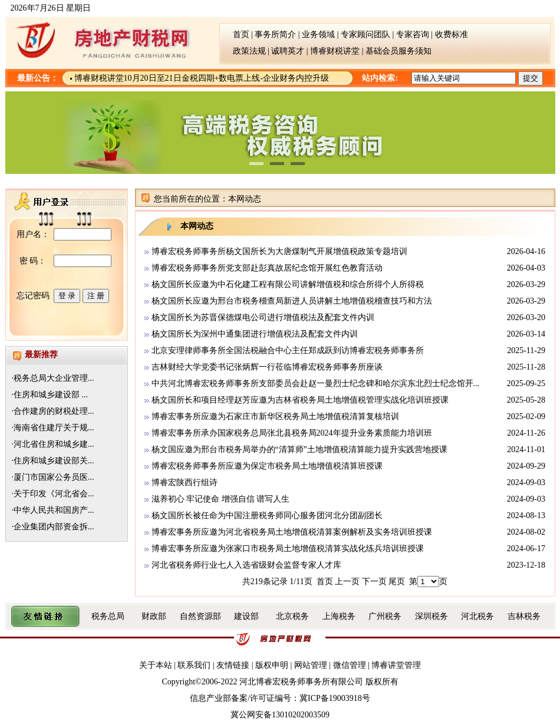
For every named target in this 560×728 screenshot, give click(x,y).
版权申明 (273, 665)
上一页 (347, 582)
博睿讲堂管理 (396, 665)
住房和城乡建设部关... (54, 461)
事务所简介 (275, 34)
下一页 (374, 582)
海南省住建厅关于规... (54, 428)
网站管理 (311, 665)
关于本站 (157, 665)
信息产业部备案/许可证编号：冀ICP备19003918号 (280, 698)
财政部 (154, 616)
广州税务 (385, 616)
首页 (233, 34)
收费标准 (452, 34)
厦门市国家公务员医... (54, 477)
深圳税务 (431, 616)
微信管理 (350, 665)
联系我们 (195, 665)
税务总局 (108, 616)
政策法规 (242, 51)
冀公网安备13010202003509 (280, 715)
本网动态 (245, 199)
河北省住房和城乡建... (54, 444)
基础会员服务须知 (398, 51)
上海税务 (339, 616)
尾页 (397, 582)
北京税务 (292, 616)
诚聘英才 (289, 51)
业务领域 (318, 34)
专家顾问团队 (365, 34)
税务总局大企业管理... (54, 378)
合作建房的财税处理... (54, 411)
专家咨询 (413, 34)
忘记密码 (33, 296)
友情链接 (233, 665)
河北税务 (477, 616)
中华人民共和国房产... (54, 510)
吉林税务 (524, 616)
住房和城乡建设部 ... (51, 395)
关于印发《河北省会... (54, 494)
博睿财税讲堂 (335, 51)
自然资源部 (200, 616)
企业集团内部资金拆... (54, 527)
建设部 (246, 616)
